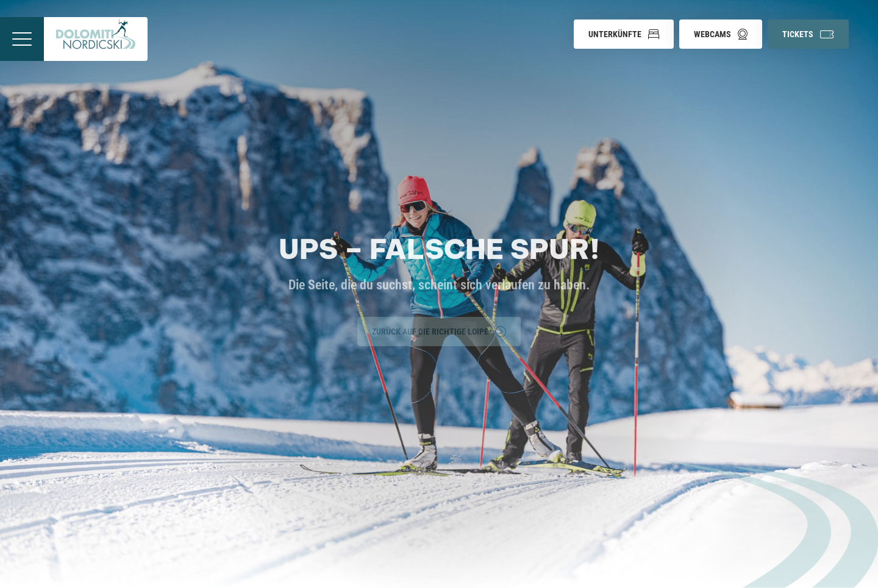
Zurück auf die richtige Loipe (439, 330)
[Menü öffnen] (22, 39)
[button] (624, 34)
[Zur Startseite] (96, 39)
